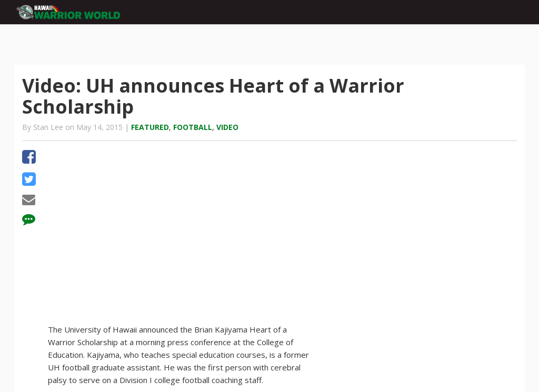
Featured (150, 127)
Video (227, 127)
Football (193, 127)
